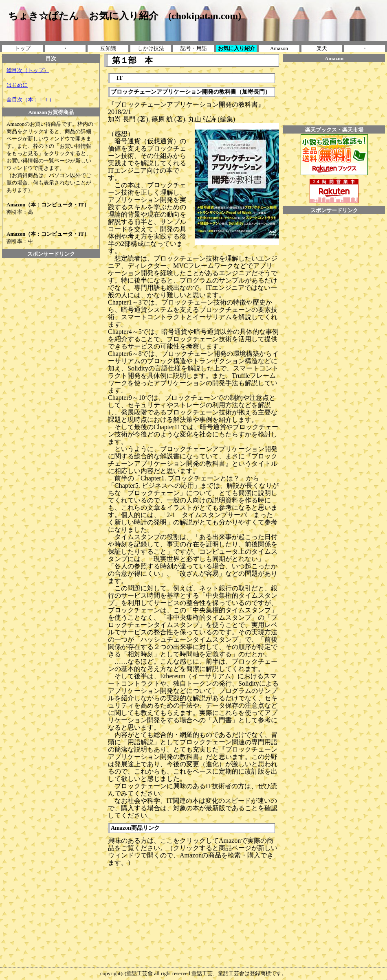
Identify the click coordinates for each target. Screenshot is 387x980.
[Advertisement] (51, 276)
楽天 (322, 48)
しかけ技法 (151, 48)
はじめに (17, 85)
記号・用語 (194, 48)
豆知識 (108, 48)
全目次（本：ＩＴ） (30, 100)
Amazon (279, 48)
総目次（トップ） (28, 70)
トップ (23, 48)
